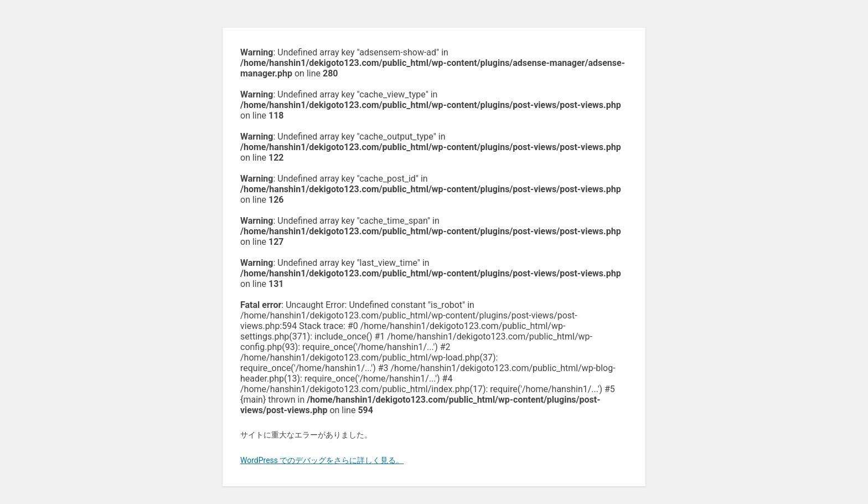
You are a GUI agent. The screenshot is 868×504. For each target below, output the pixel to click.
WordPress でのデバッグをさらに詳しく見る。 (322, 460)
